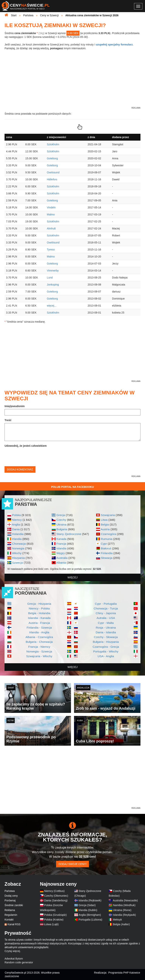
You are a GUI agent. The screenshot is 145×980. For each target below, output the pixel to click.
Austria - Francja (39, 623)
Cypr (104, 544)
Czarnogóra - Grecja (106, 647)
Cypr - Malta (106, 623)
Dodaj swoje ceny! (72, 864)
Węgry (61, 553)
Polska (16, 515)
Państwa (10, 891)
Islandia (61, 548)
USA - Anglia (106, 656)
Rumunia (107, 539)
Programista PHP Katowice (124, 973)
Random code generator (19, 962)
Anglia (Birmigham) (90, 915)
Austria (105, 529)
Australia (62, 558)
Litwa (104, 520)
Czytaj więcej (12, 951)
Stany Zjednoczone (69, 534)
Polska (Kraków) (54, 920)
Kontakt (9, 920)
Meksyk (117, 920)
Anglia (16, 524)
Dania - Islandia (106, 632)
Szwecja (17, 563)
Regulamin (11, 915)
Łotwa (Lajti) (51, 924)
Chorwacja (19, 544)
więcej (73, 577)
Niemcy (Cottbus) (54, 891)
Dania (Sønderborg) (56, 900)
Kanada (61, 539)
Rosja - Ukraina (106, 628)
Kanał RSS (14, 924)
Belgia (105, 524)
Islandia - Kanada (39, 618)
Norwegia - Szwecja (39, 651)
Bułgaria (62, 529)
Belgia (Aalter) (121, 924)
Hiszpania (19, 558)
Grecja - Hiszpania (39, 604)
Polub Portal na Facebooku (72, 487)
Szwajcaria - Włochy (39, 656)
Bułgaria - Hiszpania (106, 642)
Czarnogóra (108, 534)
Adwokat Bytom (14, 959)
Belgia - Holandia (39, 613)
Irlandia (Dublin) (88, 910)
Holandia (18, 534)
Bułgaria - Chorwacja (39, 642)
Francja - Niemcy (39, 647)
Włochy (17, 553)
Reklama (10, 910)
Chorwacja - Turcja (106, 608)
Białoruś (106, 548)
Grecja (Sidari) (87, 905)
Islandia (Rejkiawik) (90, 900)
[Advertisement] (72, 780)
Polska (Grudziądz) (55, 915)
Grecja (61, 515)
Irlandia (17, 539)
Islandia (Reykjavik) (124, 915)
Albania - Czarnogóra (39, 637)
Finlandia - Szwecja (39, 628)
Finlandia (107, 553)
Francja (61, 544)
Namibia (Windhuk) (124, 905)
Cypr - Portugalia (106, 604)
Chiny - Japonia (106, 613)
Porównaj (10, 900)
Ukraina (61, 524)
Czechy (61, 520)
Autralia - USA (106, 618)
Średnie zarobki (14, 905)
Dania (16, 529)
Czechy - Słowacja (106, 637)
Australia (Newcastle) (125, 900)
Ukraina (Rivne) (122, 910)
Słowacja (107, 558)
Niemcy (17, 520)
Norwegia (18, 548)
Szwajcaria (108, 515)
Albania (61, 563)
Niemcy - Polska (39, 608)
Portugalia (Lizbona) (90, 920)
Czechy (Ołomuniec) (56, 896)
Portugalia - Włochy (106, 651)
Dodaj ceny (11, 896)
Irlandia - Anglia (39, 632)
